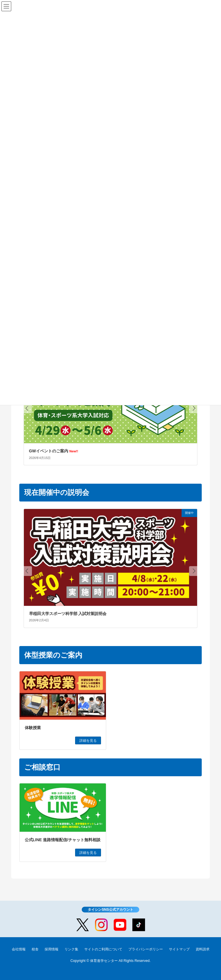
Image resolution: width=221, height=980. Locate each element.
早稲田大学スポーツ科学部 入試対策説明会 (68, 614)
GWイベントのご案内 (54, 451)
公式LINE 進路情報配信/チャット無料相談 (63, 840)
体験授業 (33, 728)
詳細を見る (88, 741)
